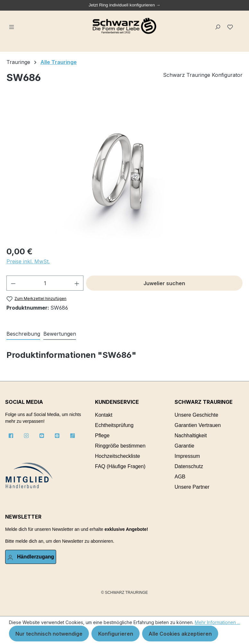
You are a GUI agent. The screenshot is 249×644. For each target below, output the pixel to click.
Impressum (187, 456)
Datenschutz (189, 466)
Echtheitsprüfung (114, 425)
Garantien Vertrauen (198, 425)
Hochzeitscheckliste (118, 456)
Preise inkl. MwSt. (28, 261)
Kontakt (104, 415)
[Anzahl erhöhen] (77, 283)
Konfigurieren (116, 634)
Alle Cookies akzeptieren (180, 634)
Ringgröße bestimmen (120, 446)
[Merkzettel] (231, 26)
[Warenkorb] (240, 23)
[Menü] (12, 26)
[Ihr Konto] (31, 557)
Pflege (102, 435)
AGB (180, 477)
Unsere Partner (192, 487)
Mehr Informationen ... (217, 622)
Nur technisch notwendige (49, 634)
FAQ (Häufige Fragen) (120, 466)
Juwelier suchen (164, 283)
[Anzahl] (45, 283)
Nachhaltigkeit (191, 435)
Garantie (184, 446)
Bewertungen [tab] (60, 334)
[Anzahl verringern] (13, 283)
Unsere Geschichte (196, 415)
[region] (125, 171)
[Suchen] (218, 26)
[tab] (23, 334)
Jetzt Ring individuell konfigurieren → (125, 5)
